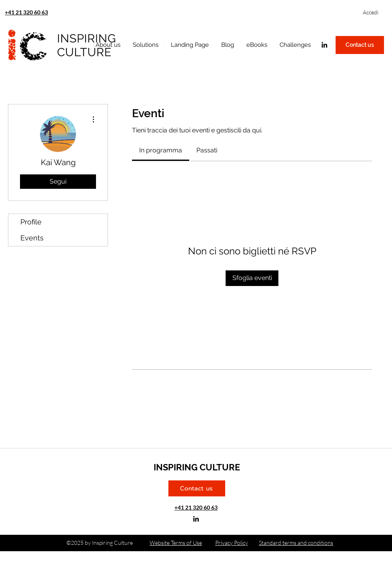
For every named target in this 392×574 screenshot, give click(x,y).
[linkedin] (324, 45)
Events (32, 238)
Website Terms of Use (176, 543)
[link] (161, 150)
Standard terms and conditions (296, 543)
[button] (257, 45)
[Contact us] (360, 45)
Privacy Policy (232, 543)
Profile (31, 222)
